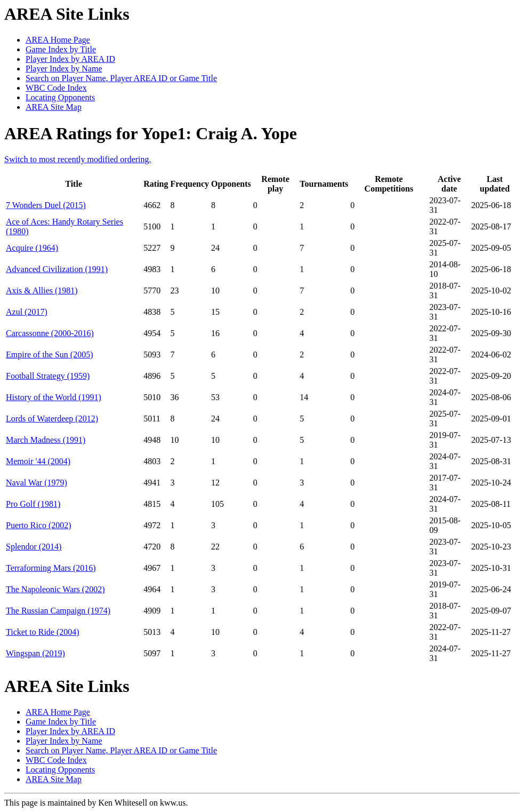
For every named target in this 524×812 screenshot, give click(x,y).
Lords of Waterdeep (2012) (52, 419)
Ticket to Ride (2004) (43, 632)
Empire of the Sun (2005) (50, 355)
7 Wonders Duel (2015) (46, 205)
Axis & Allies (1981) (42, 290)
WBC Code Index (56, 88)
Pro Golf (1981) (33, 504)
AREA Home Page (58, 40)
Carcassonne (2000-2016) (50, 333)
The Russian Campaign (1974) (58, 611)
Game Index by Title (61, 49)
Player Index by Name (64, 69)
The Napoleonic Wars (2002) (55, 589)
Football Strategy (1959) (48, 376)
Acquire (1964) (32, 248)
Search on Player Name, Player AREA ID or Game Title (121, 78)
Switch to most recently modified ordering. (78, 159)
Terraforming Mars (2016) (51, 568)
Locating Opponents (60, 97)
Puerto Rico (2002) (39, 525)
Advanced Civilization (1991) (57, 269)
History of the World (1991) (54, 397)
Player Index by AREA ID (70, 59)
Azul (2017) (27, 312)
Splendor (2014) (34, 547)
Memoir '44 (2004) (38, 461)
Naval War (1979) (37, 483)
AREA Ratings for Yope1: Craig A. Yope (151, 133)
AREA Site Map (54, 107)
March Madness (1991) (46, 440)
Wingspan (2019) (35, 653)
